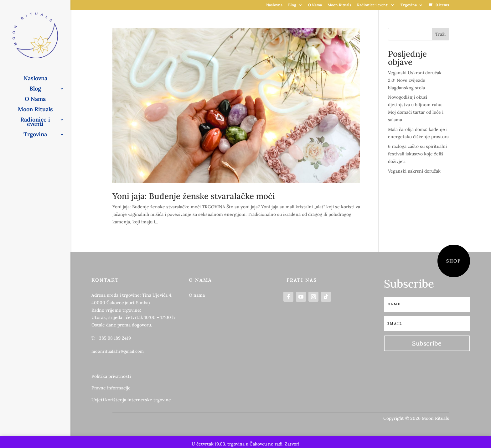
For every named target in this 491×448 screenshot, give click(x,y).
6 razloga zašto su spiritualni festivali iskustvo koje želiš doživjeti (417, 154)
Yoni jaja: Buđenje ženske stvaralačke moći (194, 196)
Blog (292, 5)
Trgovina (409, 5)
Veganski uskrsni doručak (414, 171)
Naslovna (274, 5)
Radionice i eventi (373, 5)
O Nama (315, 5)
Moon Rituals (339, 5)
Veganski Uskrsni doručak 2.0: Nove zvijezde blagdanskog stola (415, 80)
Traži (440, 34)
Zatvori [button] (292, 444)
